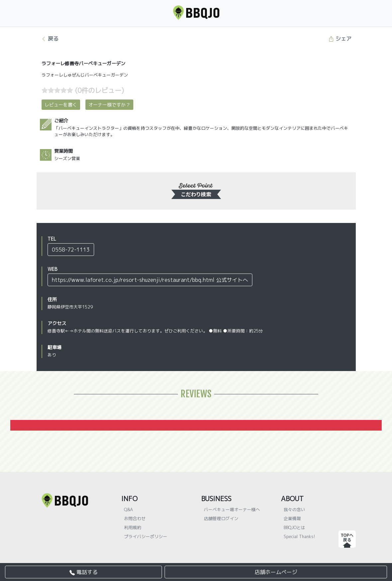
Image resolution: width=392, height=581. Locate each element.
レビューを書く (61, 105)
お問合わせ (135, 518)
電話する (84, 572)
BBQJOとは (294, 527)
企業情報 (292, 518)
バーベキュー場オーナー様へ (232, 509)
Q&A (129, 509)
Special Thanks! (299, 536)
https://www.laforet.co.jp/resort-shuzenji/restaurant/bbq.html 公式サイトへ (150, 280)
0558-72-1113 (71, 250)
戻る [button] (50, 39)
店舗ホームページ (276, 572)
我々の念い (294, 509)
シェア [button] (340, 39)
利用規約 (133, 527)
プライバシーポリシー (146, 536)
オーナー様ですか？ (109, 105)
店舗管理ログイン (221, 518)
